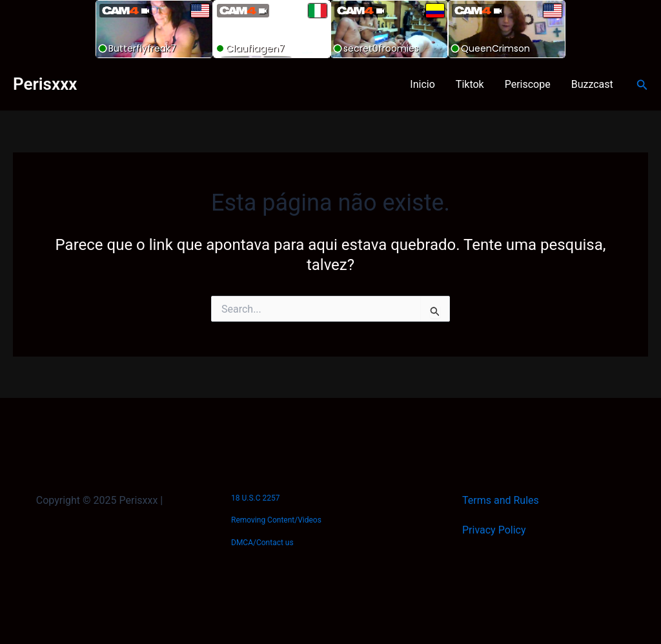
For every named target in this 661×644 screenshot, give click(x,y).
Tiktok (470, 84)
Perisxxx (45, 84)
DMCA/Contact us (262, 543)
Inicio (422, 84)
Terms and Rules (501, 500)
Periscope (528, 84)
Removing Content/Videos (276, 520)
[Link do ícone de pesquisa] (642, 85)
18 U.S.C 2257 (255, 498)
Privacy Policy (494, 530)
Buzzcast (592, 84)
